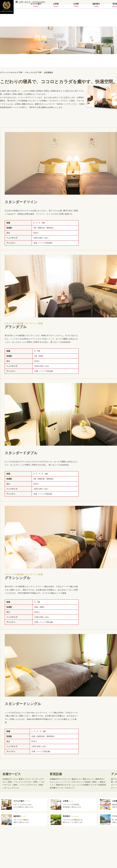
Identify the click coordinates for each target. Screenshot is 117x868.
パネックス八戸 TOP (33, 73)
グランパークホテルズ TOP (11, 73)
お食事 (76, 5)
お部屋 (56, 5)
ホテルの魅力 (36, 5)
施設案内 (96, 5)
